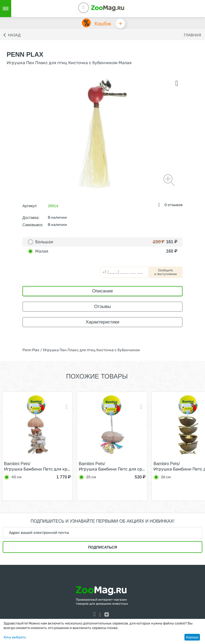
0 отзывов (174, 206)
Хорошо (192, 637)
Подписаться (102, 548)
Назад (14, 36)
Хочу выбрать (15, 637)
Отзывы (102, 308)
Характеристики (102, 323)
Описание (102, 292)
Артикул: (30, 207)
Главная (192, 36)
